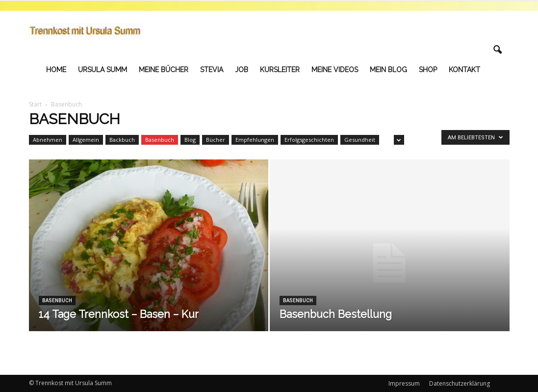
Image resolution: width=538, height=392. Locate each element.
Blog (190, 140)
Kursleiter (280, 70)
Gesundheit (360, 140)
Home (56, 70)
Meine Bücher (164, 70)
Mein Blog (388, 70)
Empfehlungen (255, 140)
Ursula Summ (102, 70)
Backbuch (122, 140)
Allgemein (86, 140)
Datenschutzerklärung (460, 383)
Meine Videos (335, 70)
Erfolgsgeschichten (309, 140)
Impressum (404, 383)
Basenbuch (160, 140)
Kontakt (464, 70)
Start (35, 104)
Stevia (212, 70)
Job (242, 70)
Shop (428, 70)
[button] (498, 50)
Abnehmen (48, 140)
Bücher (216, 140)
